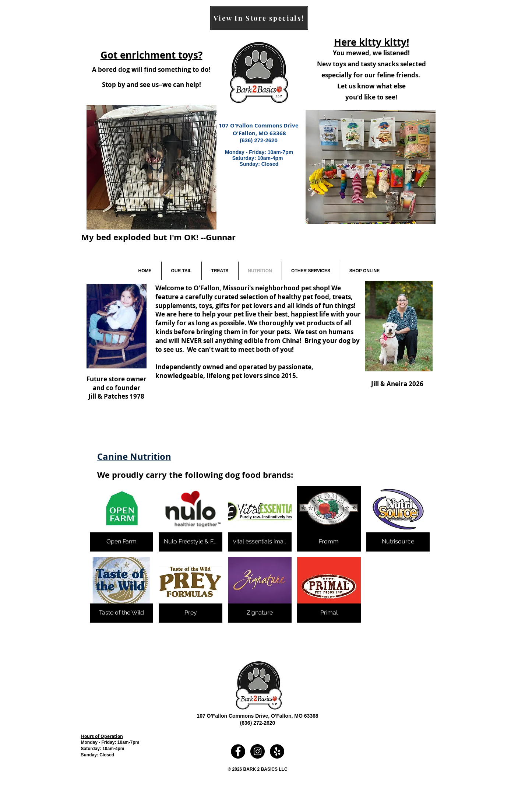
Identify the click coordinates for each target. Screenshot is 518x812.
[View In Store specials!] (259, 18)
